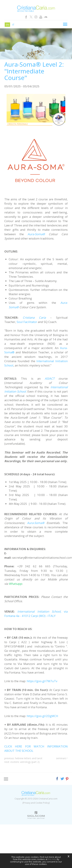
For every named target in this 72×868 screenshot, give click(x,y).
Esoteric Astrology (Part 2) (25, 762)
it (13, 25)
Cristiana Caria (34, 318)
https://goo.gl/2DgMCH (42, 716)
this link (52, 859)
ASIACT (50, 378)
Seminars (61, 758)
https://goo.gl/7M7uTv (42, 681)
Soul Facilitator (27, 322)
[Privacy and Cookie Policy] (36, 803)
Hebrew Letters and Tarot (29, 758)
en (7, 25)
